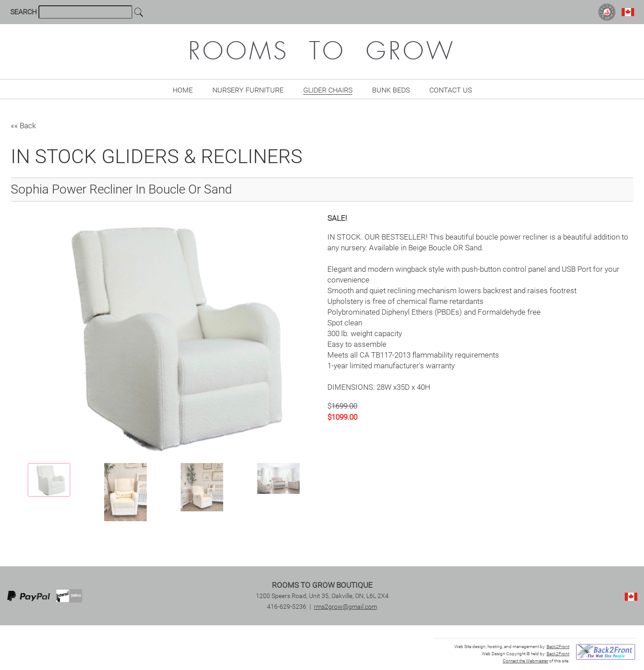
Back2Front (558, 647)
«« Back (23, 126)
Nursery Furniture (248, 90)
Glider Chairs (328, 90)
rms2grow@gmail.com (345, 607)
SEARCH (24, 12)
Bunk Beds (391, 90)
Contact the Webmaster (525, 661)
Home (183, 90)
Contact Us (451, 90)
